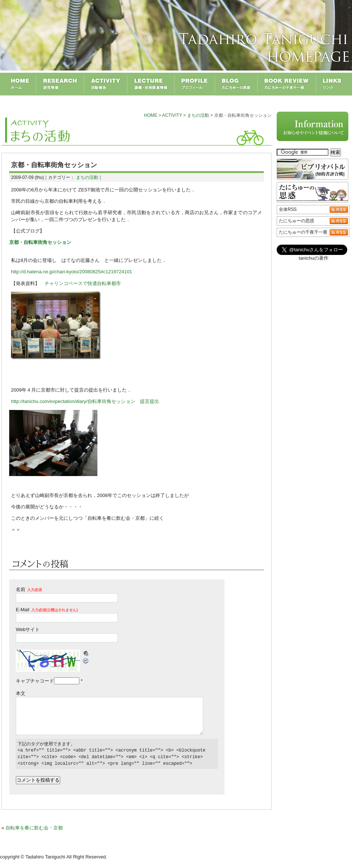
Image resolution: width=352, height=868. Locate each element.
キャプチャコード (35, 681)
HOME (151, 115)
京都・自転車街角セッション (40, 242)
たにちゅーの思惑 (297, 221)
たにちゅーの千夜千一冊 (303, 232)
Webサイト (28, 629)
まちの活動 (198, 115)
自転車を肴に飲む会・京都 (34, 828)
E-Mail (47, 610)
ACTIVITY (172, 115)
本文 (21, 693)
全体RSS (288, 209)
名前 (29, 589)
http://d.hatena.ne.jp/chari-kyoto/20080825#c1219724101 (72, 272)
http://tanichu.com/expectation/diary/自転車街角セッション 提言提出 (85, 401)
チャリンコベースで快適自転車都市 (83, 283)
